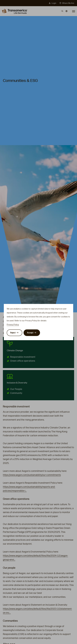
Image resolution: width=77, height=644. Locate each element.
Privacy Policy (13, 325)
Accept (30, 333)
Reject (13, 333)
